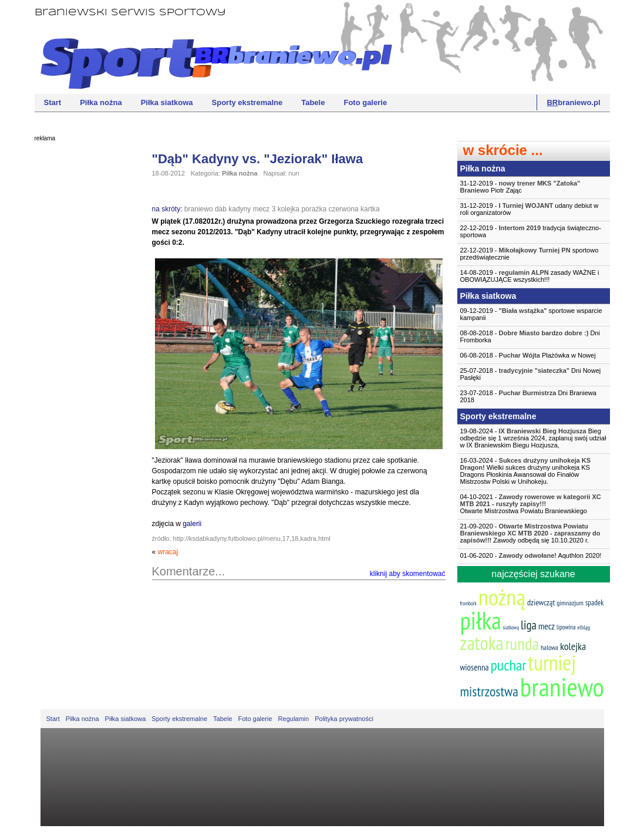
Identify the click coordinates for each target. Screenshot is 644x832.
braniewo (199, 209)
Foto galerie (365, 102)
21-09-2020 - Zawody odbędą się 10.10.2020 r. (530, 533)
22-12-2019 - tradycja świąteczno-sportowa (531, 231)
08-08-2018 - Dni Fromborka (530, 336)
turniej (552, 663)
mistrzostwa (489, 691)
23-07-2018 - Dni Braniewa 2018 (528, 396)
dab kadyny (233, 209)
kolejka (573, 646)
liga (529, 625)
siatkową (511, 627)
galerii (192, 524)
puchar (509, 665)
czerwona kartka (354, 209)
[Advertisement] (82, 326)
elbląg (584, 627)
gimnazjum (570, 603)
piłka (481, 620)
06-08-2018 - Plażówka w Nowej (528, 355)
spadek (594, 603)
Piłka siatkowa (167, 102)
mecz (262, 209)
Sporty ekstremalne (247, 102)
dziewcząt (541, 602)
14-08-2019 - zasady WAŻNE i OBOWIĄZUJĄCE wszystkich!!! (530, 276)
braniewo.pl (573, 102)
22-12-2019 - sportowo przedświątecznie (530, 254)
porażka (314, 209)
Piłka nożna (101, 102)
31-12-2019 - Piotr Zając (520, 187)
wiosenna (475, 667)
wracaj (168, 552)
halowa (549, 647)
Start (53, 102)
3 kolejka (286, 209)
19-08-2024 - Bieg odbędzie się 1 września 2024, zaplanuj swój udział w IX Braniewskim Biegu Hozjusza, (533, 438)
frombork (468, 603)
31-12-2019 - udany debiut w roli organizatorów (530, 209)
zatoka (482, 643)
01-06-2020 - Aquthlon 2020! (531, 555)
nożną (502, 597)
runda (522, 644)
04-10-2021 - (534, 504)
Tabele (313, 102)
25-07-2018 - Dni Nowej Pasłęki (531, 374)
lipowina (566, 627)
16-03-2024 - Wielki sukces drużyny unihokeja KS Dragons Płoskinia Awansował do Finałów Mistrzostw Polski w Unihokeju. (526, 471)
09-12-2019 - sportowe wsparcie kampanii (531, 314)
